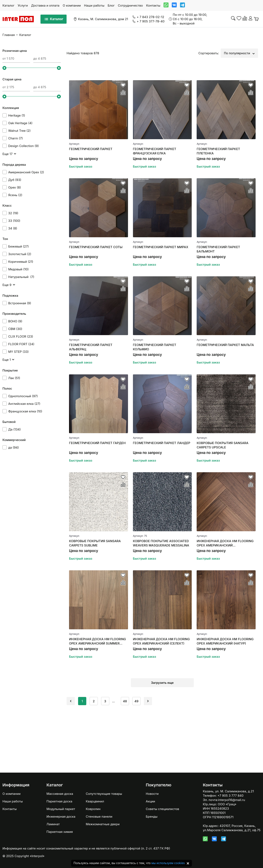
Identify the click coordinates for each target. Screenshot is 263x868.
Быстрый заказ (81, 166)
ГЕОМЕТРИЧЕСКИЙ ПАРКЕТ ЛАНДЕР (162, 443)
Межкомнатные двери (103, 824)
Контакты (153, 5)
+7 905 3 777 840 (230, 796)
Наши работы (94, 5)
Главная (9, 35)
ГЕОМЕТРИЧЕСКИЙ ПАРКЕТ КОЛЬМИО (155, 347)
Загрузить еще (162, 683)
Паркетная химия (60, 832)
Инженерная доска (61, 816)
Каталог (8, 5)
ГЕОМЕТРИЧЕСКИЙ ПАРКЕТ (91, 149)
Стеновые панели (99, 816)
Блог (111, 5)
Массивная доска (60, 794)
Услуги (23, 5)
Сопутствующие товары (104, 794)
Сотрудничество (130, 5)
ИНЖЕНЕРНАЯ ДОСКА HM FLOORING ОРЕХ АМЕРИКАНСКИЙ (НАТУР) (225, 641)
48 (125, 701)
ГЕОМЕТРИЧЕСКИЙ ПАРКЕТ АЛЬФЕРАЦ (91, 347)
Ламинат (53, 824)
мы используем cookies (168, 863)
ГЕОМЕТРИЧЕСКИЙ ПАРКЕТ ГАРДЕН (97, 443)
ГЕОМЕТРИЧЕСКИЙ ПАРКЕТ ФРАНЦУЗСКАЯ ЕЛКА (155, 151)
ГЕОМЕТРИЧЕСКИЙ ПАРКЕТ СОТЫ (96, 247)
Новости (152, 794)
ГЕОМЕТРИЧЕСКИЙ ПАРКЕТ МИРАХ (161, 247)
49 (136, 701)
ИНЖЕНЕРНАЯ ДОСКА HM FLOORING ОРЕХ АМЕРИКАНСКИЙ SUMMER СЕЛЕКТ (97, 641)
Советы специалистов (163, 809)
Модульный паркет (61, 809)
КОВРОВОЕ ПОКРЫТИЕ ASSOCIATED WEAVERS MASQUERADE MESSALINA (161, 543)
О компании (72, 5)
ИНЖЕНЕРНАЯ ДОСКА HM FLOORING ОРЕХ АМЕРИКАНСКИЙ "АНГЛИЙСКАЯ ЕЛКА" (225, 543)
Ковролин (93, 809)
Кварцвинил (95, 801)
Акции (151, 801)
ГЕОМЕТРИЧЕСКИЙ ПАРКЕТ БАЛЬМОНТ (218, 249)
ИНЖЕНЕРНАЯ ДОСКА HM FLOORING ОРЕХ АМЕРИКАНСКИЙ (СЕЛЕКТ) (161, 641)
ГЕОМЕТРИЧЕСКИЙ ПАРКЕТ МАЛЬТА (225, 345)
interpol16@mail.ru (231, 800)
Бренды (152, 816)
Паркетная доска (59, 801)
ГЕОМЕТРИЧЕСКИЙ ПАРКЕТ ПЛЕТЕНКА (218, 151)
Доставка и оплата (45, 5)
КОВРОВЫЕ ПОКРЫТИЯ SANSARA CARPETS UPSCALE (223, 445)
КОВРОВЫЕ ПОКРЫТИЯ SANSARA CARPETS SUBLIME (95, 543)
